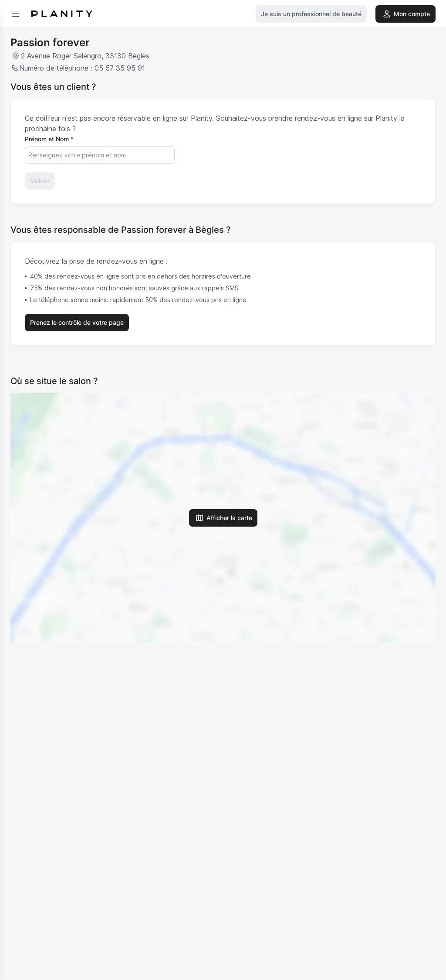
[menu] (16, 14)
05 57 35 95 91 (119, 68)
